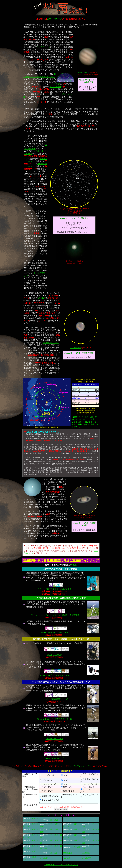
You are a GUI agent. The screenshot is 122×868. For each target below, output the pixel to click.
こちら (90, 232)
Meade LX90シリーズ (55, 739)
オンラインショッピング (81, 766)
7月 (87, 417)
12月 (76, 824)
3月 (93, 824)
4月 (98, 824)
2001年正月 (87, 858)
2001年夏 (44, 858)
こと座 (57, 84)
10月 (56, 820)
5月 (84, 826)
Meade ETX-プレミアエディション (54, 675)
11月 (42, 826)
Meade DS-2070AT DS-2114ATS (54, 632)
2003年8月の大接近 (51, 343)
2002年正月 (68, 853)
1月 (74, 847)
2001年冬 (86, 853)
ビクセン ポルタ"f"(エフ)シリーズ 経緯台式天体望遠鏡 (54, 615)
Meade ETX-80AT (54, 655)
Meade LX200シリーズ (55, 758)
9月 (96, 417)
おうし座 (42, 298)
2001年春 (67, 858)
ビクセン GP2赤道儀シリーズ (54, 699)
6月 (82, 417)
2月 (68, 826)
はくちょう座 (55, 87)
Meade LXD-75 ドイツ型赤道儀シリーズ (54, 719)
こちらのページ (55, 19)
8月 (91, 417)
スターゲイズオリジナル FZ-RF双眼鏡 (54, 589)
